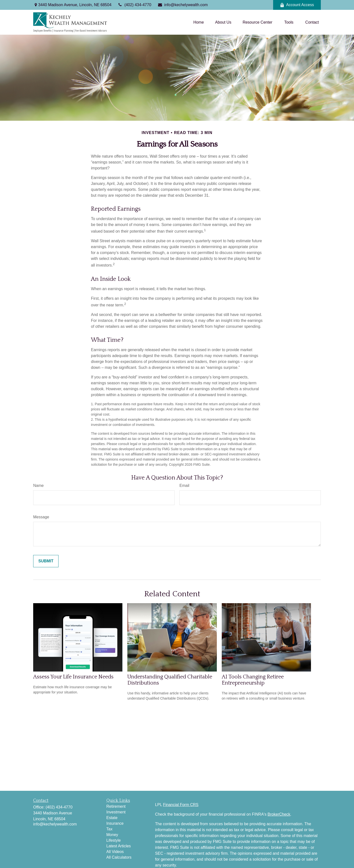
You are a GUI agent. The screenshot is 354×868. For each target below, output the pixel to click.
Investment (116, 812)
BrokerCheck (279, 814)
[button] (199, 22)
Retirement (116, 806)
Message (41, 517)
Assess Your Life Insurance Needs (73, 677)
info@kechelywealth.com (183, 5)
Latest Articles (119, 846)
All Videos (115, 852)
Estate (112, 818)
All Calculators (119, 857)
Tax (110, 829)
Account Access (297, 5)
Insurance (115, 823)
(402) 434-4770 (134, 5)
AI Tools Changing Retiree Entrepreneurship (253, 680)
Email (184, 486)
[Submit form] (46, 561)
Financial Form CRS (181, 805)
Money (112, 835)
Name (38, 486)
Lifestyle (114, 840)
